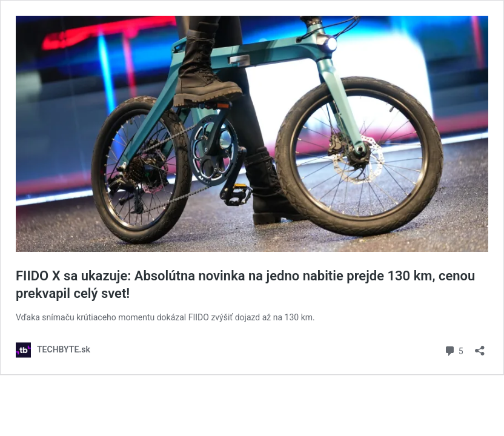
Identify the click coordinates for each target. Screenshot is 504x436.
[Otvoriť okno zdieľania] (480, 347)
